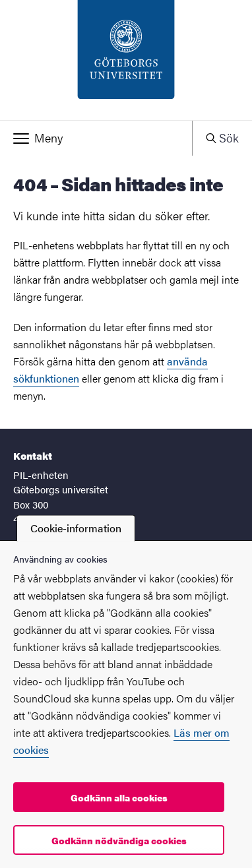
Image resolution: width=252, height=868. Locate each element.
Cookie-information (76, 528)
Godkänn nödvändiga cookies (119, 840)
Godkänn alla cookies (119, 797)
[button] (96, 138)
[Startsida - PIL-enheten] (126, 60)
